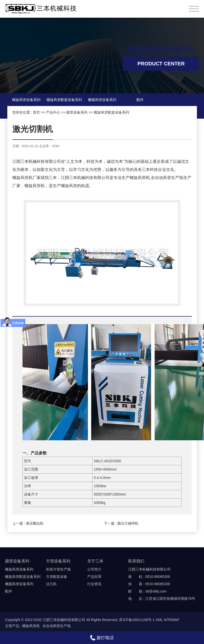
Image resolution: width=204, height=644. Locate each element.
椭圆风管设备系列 (102, 100)
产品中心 (53, 112)
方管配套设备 (57, 577)
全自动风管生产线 (57, 626)
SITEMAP (172, 620)
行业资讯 (94, 584)
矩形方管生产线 (58, 569)
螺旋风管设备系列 (26, 100)
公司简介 (94, 569)
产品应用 (94, 577)
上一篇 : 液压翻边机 (28, 523)
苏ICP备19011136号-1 (137, 620)
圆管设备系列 (77, 112)
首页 (36, 112)
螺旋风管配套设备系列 (64, 100)
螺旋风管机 (31, 626)
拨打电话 (102, 638)
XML (159, 620)
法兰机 (51, 584)
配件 (140, 100)
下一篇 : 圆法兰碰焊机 (121, 523)
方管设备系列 (58, 561)
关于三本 (95, 561)
